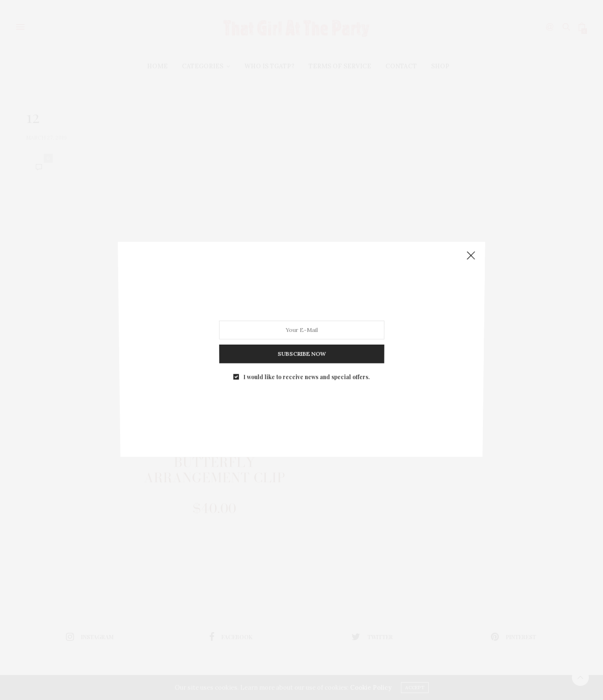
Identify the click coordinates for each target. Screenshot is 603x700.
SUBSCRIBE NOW (301, 349)
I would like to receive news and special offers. (306, 370)
